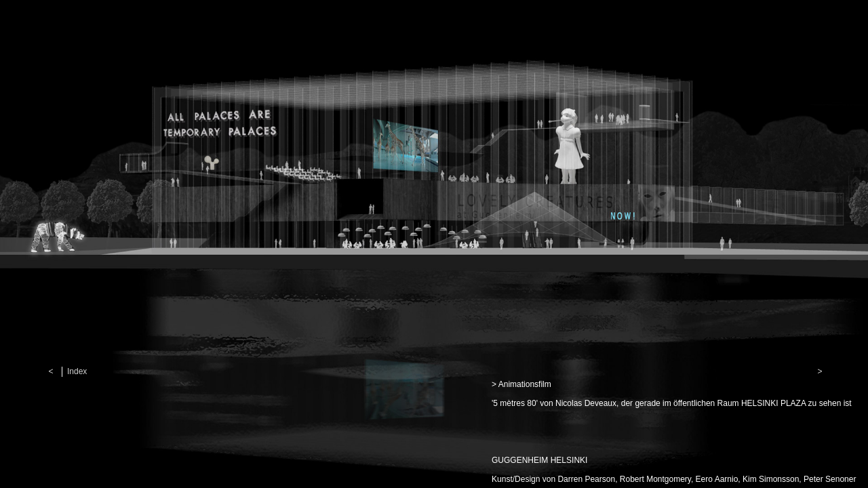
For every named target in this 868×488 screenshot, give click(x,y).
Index (77, 371)
